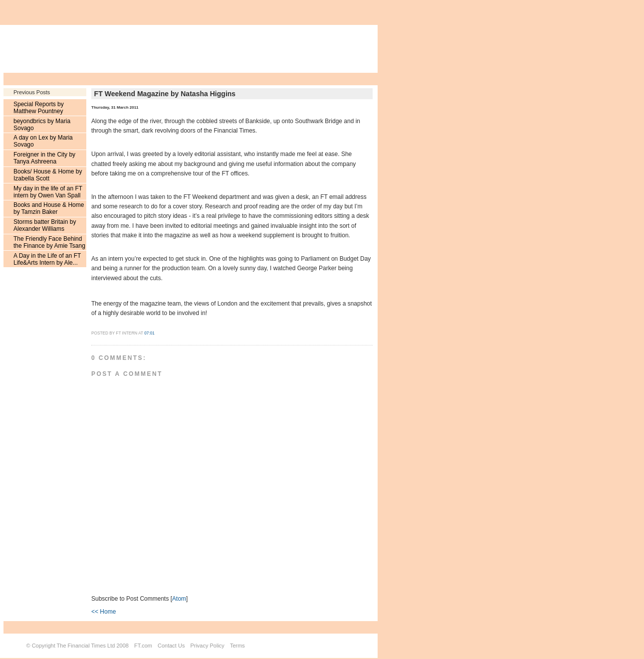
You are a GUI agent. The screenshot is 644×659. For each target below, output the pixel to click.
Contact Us (171, 646)
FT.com (143, 646)
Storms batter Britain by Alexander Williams (45, 225)
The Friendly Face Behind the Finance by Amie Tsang (49, 242)
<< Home (104, 612)
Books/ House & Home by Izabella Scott (48, 175)
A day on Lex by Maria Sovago (43, 141)
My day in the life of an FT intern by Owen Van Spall (48, 192)
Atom (179, 599)
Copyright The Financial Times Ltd (74, 646)
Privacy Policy (207, 646)
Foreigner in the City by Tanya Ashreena (44, 158)
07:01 (149, 333)
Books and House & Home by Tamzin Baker (49, 208)
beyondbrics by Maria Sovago (42, 125)
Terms (237, 646)
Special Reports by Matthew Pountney (39, 108)
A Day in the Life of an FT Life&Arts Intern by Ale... (47, 259)
